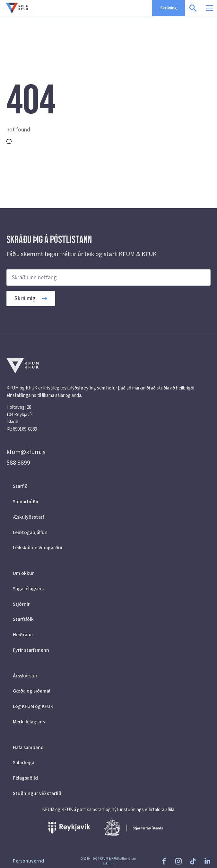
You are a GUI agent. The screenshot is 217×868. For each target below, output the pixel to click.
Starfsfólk (23, 619)
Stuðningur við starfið (37, 793)
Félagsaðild (25, 778)
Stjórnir (21, 604)
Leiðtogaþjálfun (30, 532)
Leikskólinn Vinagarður (38, 548)
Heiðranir (23, 635)
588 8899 (18, 463)
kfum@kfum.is (26, 452)
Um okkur (23, 573)
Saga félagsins (28, 589)
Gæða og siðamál (32, 691)
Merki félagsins (29, 722)
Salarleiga (24, 763)
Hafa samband (28, 747)
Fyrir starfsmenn (31, 650)
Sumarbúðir (26, 502)
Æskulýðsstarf (28, 517)
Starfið (20, 486)
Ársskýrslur (25, 676)
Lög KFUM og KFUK (33, 706)
